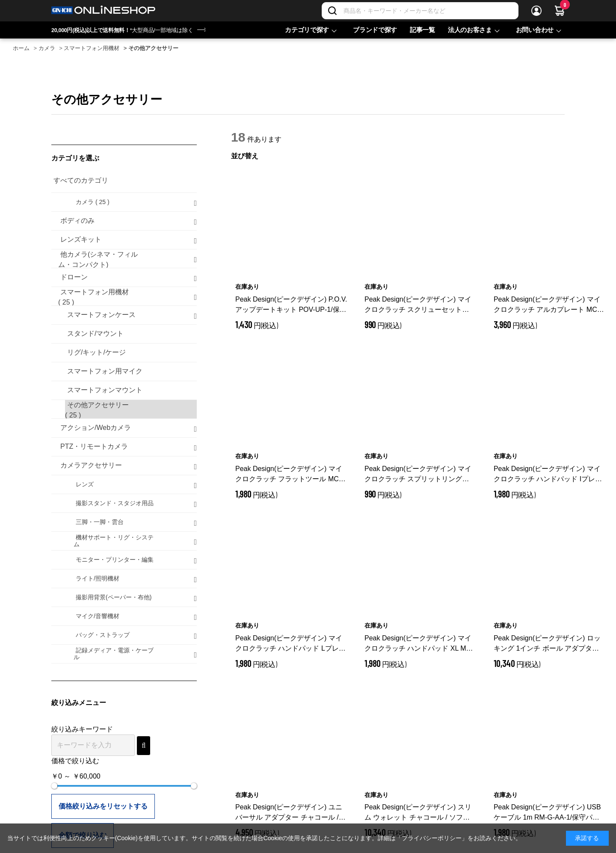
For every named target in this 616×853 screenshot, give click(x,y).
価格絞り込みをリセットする (103, 806)
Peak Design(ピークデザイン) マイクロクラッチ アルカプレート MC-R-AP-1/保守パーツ (547, 305)
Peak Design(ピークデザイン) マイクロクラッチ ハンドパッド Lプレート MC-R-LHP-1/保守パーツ (290, 644)
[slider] (54, 786)
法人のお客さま (470, 30)
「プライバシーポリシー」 (432, 838)
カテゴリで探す (307, 30)
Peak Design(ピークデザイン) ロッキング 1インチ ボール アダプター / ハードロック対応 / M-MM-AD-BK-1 (548, 644)
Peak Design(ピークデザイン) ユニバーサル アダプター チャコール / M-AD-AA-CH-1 (289, 813)
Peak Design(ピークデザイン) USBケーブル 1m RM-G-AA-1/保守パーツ (547, 813)
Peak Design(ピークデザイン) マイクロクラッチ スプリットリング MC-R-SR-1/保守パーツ (418, 475)
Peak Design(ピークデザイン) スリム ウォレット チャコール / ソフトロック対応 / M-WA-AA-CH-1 (419, 813)
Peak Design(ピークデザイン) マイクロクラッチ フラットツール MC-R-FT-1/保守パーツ (289, 475)
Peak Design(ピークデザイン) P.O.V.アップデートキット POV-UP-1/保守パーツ (291, 305)
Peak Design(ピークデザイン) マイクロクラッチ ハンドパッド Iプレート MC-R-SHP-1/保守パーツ (548, 475)
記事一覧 (422, 30)
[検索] (332, 11)
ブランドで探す (375, 30)
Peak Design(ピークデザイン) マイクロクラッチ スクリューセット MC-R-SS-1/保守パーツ (418, 305)
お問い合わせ (535, 30)
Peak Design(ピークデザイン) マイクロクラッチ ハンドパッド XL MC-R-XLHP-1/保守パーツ (419, 644)
